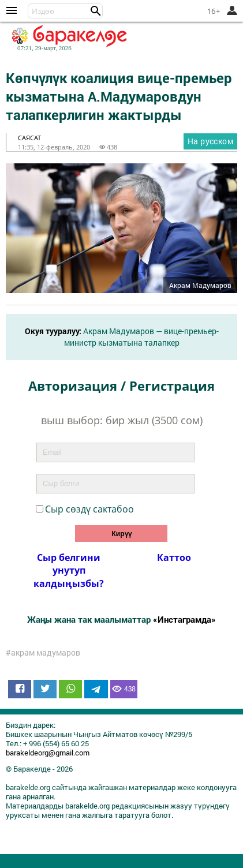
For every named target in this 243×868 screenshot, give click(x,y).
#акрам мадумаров (43, 653)
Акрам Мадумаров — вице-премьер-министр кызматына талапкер (141, 337)
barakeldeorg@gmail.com (48, 753)
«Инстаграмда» (184, 619)
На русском (210, 141)
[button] (96, 11)
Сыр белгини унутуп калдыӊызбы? (69, 570)
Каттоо (174, 558)
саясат (29, 138)
